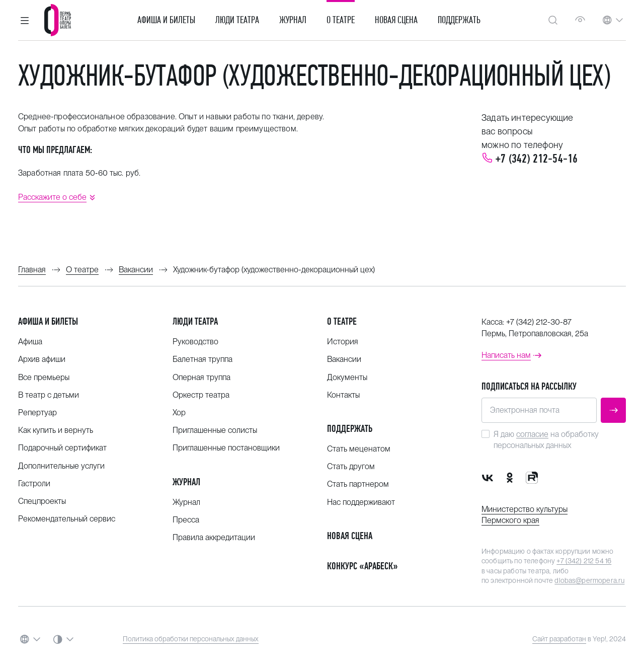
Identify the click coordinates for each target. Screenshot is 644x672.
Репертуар (37, 413)
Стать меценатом (359, 449)
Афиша (30, 342)
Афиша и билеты (166, 20)
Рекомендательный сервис (67, 519)
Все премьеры (44, 377)
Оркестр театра (201, 395)
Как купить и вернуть (56, 430)
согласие (532, 434)
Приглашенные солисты (215, 430)
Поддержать (459, 20)
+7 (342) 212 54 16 (584, 561)
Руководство (195, 342)
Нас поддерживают (361, 502)
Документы (347, 377)
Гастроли (34, 483)
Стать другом (351, 466)
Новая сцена (396, 20)
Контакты (343, 395)
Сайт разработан (559, 639)
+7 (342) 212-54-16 (537, 159)
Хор (179, 413)
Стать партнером (358, 484)
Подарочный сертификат (62, 448)
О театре (341, 20)
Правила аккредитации (214, 537)
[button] (25, 20)
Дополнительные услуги (61, 466)
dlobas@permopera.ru (589, 580)
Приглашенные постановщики (226, 448)
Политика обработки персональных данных (191, 639)
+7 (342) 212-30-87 (539, 322)
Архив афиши (42, 359)
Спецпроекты (42, 501)
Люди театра (237, 20)
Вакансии (344, 359)
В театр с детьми (49, 395)
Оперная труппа (202, 377)
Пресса (186, 520)
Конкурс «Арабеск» (363, 566)
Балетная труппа (203, 359)
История (343, 342)
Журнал (293, 20)
